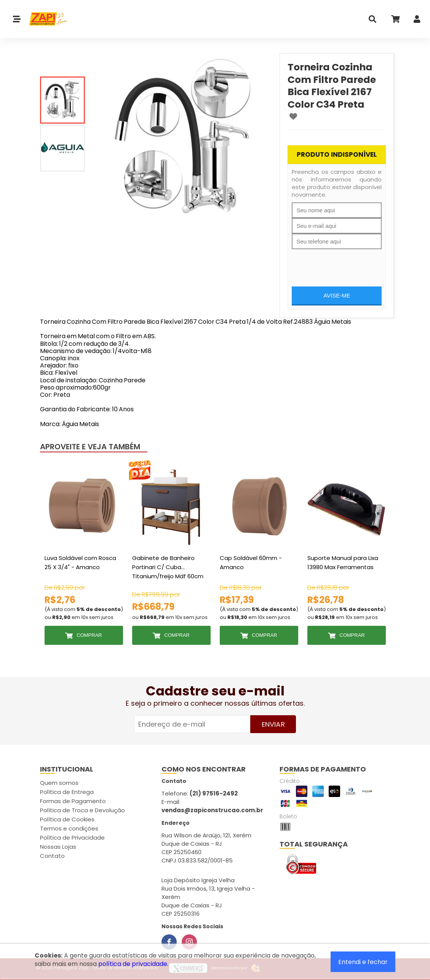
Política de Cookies (67, 819)
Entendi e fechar (363, 962)
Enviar (273, 724)
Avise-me (337, 295)
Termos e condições (69, 828)
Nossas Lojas (58, 847)
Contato (52, 856)
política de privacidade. (133, 964)
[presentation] (350, 264)
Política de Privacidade (72, 838)
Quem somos (59, 783)
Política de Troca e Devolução (82, 810)
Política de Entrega (67, 792)
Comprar (89, 635)
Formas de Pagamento (73, 801)
